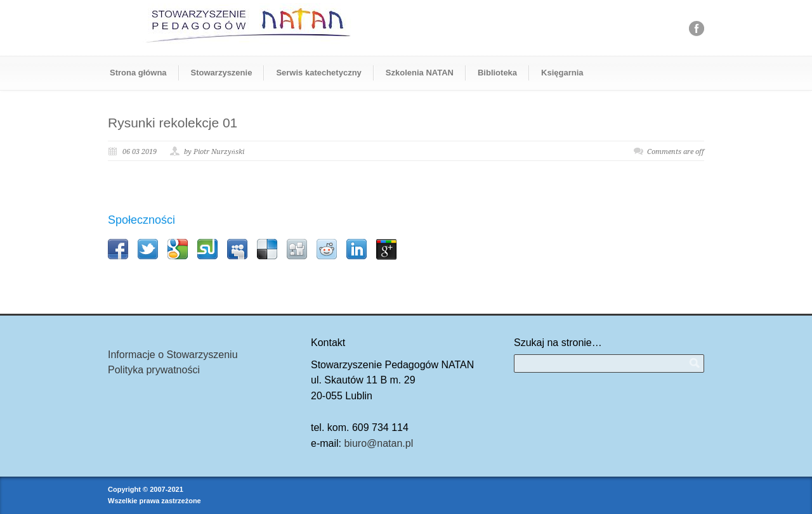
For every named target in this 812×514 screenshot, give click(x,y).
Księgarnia (562, 73)
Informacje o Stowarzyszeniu (173, 355)
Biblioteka (497, 73)
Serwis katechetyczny (318, 73)
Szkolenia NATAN (420, 73)
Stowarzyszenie (222, 73)
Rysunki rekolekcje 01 (173, 123)
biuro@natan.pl (378, 443)
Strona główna (138, 73)
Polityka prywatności (154, 370)
